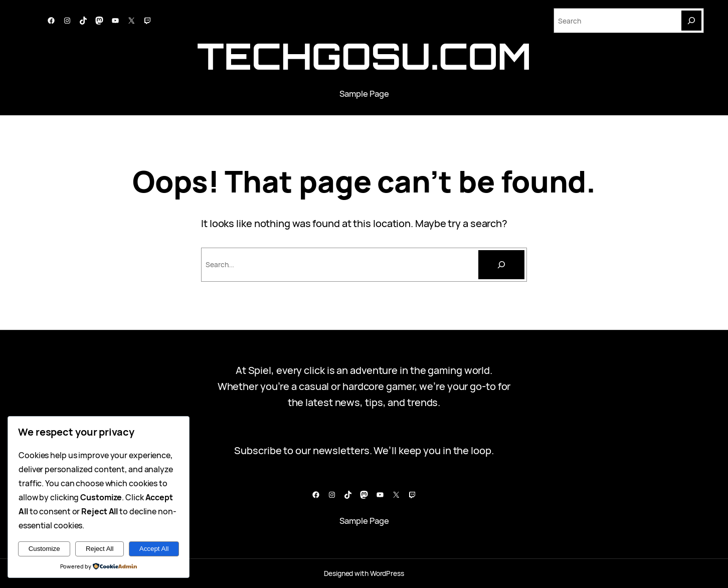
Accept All (154, 549)
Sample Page (364, 93)
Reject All (100, 549)
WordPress (387, 573)
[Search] (691, 21)
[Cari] (501, 265)
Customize (44, 549)
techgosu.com (364, 56)
